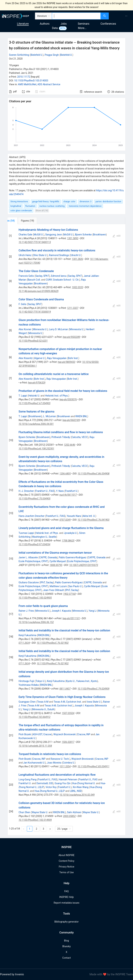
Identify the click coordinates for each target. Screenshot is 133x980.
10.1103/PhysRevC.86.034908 (94, 474)
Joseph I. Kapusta (61, 611)
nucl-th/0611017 (68, 495)
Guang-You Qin (63, 783)
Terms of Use (67, 872)
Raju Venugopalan (57, 358)
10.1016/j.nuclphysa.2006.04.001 (36, 424)
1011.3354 (65, 766)
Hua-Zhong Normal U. (84, 783)
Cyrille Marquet (58, 561)
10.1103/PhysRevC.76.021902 (53, 643)
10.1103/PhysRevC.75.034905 (34, 499)
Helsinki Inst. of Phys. (57, 396)
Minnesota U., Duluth (43, 709)
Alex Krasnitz (26, 358)
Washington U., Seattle (44, 537)
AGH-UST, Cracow (42, 734)
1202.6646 (70, 445)
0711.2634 (24, 643)
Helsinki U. (34, 396)
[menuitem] (126, 16)
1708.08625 (68, 541)
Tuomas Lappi (26, 533)
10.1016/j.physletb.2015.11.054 (35, 746)
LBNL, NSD (76, 791)
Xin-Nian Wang (80, 787)
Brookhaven (99, 235)
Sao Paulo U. (75, 586)
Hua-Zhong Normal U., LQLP (50, 791)
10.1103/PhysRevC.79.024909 (94, 689)
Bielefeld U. (37, 55)
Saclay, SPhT (42, 276)
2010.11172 (24, 77)
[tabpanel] (66, 530)
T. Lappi (23, 396)
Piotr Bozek (25, 734)
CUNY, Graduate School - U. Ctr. (63, 280)
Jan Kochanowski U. (34, 763)
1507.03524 (68, 713)
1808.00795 (56, 565)
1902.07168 (69, 594)
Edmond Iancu (59, 276)
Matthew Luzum (58, 586)
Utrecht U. (76, 255)
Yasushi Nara (74, 516)
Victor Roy (51, 787)
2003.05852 (69, 816)
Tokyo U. (40, 681)
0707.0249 (65, 520)
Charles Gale (25, 235)
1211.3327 (73, 308)
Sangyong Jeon (54, 235)
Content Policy (66, 861)
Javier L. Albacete (28, 557)
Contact (67, 958)
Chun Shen (24, 812)
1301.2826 (77, 259)
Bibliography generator (66, 922)
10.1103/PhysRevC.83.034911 (94, 766)
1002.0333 (77, 287)
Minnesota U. (40, 329)
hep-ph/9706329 (37, 383)
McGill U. (39, 235)
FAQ (66, 891)
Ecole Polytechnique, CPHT (33, 561)
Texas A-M (43, 702)
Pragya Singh (52, 55)
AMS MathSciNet (27, 84)
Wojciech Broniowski (65, 734)
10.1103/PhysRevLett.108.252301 (36, 449)
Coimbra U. (69, 763)
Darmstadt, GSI (45, 783)
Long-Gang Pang (27, 779)
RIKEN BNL (81, 416)
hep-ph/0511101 (71, 618)
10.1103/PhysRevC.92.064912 (34, 717)
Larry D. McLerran (59, 329)
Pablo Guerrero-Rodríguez (73, 557)
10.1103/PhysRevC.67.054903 (34, 403)
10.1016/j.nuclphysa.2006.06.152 (36, 622)
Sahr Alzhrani (74, 812)
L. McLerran (50, 416)
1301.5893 (73, 238)
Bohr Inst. (73, 358)
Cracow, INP (84, 734)
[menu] (121, 16)
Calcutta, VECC (80, 437)
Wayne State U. (40, 812)
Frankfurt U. (71, 491)
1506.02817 (68, 742)
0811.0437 (65, 689)
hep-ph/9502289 (71, 337)
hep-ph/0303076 (68, 399)
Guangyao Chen (27, 702)
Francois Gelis (26, 276)
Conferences (108, 24)
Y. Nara (60, 491)
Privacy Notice (66, 867)
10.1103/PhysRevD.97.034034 (34, 544)
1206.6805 (65, 474)
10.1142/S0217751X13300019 (35, 312)
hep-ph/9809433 (66, 362)
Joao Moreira (54, 763)
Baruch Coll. (34, 280)
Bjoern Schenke (83, 235)
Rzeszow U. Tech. (60, 759)
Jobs (64, 24)
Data (55, 28)
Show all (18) (42, 210)
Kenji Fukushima (27, 635)
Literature (23, 24)
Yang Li (93, 611)
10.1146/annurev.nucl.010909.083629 (38, 291)
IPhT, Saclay (47, 582)
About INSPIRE (66, 855)
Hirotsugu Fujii (26, 681)
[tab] (19, 221)
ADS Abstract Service (49, 84)
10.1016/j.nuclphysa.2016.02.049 (77, 795)
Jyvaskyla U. (71, 533)
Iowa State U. (94, 702)
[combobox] (76, 16)
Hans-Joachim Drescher (32, 516)
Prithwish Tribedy (61, 437)
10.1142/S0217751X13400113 (35, 242)
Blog (66, 941)
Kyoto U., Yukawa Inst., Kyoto (82, 681)
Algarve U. (40, 358)
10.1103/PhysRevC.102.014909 (35, 820)
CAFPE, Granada (48, 557)
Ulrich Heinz (25, 255)
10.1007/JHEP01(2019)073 (83, 565)
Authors (45, 24)
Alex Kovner (25, 329)
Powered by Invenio (12, 974)
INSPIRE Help (66, 897)
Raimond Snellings (59, 255)
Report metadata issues (66, 903)
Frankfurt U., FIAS (45, 491)
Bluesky (66, 946)
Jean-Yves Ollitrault (54, 590)
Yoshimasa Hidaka (29, 685)
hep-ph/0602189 (71, 420)
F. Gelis (22, 304)
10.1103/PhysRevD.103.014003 (31, 81)
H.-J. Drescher (26, 491)
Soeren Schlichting (19, 55)
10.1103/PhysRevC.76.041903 (94, 520)
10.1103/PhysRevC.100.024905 (35, 598)
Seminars (84, 24)
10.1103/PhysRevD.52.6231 (33, 341)
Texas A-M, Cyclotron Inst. (68, 702)
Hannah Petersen (68, 779)
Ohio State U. (40, 255)
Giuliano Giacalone (29, 582)
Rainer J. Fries (26, 611)
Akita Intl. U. (89, 516)
